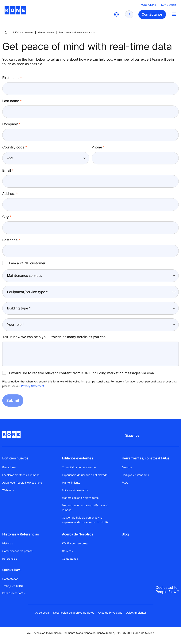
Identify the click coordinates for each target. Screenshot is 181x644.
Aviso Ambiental (136, 613)
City (6, 217)
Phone (97, 147)
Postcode (10, 240)
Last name (11, 101)
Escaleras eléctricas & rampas (21, 475)
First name (11, 78)
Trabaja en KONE (13, 586)
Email (7, 170)
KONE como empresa (75, 543)
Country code (13, 147)
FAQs (125, 483)
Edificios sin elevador (75, 490)
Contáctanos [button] (152, 14)
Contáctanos (70, 559)
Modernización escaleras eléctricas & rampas (85, 508)
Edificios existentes (23, 32)
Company (10, 124)
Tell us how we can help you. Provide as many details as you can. (54, 337)
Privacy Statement (33, 386)
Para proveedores (13, 593)
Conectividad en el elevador (79, 467)
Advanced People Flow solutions (22, 483)
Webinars (8, 490)
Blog (125, 534)
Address (9, 194)
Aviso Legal (42, 613)
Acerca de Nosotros (78, 534)
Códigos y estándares (135, 475)
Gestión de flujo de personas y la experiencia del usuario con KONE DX (85, 520)
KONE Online (148, 5)
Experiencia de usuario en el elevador (85, 475)
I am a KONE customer (24, 263)
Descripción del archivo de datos (74, 613)
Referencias (10, 559)
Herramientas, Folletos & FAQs (146, 458)
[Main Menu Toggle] (174, 14)
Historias (8, 543)
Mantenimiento (46, 32)
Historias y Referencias (21, 534)
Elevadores (9, 467)
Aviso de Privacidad (110, 613)
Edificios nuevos (15, 458)
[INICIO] (6, 32)
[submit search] (129, 14)
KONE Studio (169, 5)
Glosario (127, 467)
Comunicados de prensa (17, 551)
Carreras (67, 551)
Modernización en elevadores (80, 498)
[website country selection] (116, 14)
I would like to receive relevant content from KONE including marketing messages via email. (79, 373)
